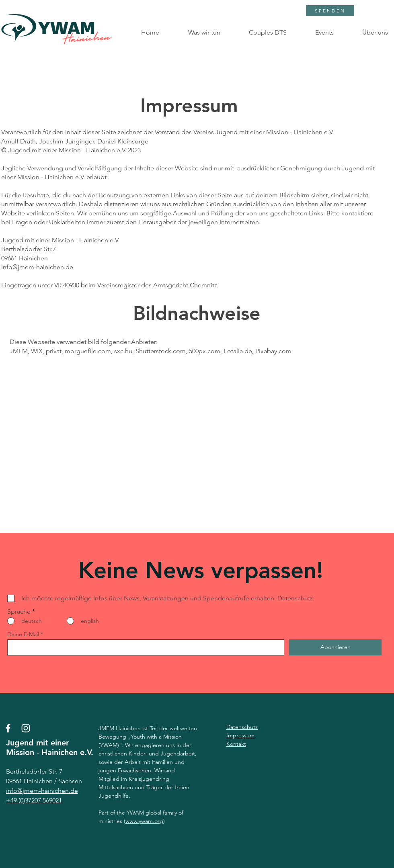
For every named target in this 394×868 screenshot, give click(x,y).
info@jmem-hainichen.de (37, 267)
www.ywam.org (144, 821)
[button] (196, 33)
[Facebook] (8, 728)
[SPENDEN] (330, 11)
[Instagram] (26, 728)
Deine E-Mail (23, 634)
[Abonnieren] (335, 647)
